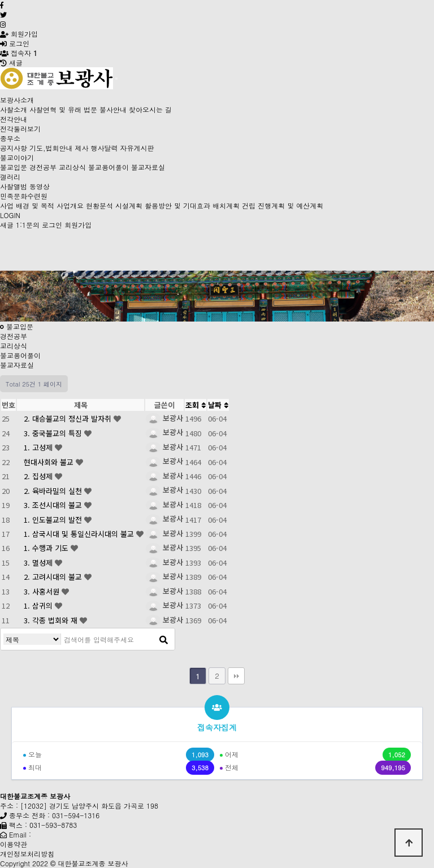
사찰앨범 (14, 186)
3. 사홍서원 (43, 591)
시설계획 (129, 205)
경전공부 (43, 167)
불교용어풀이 (108, 167)
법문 (90, 109)
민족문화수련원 (24, 196)
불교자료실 (148, 167)
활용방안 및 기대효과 (177, 205)
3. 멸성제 (39, 563)
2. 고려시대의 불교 (54, 577)
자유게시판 (137, 148)
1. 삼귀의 (39, 606)
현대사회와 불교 (50, 462)
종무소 (10, 138)
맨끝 (236, 676)
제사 (82, 148)
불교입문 (14, 167)
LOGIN (10, 215)
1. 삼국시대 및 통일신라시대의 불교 (80, 534)
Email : (20, 834)
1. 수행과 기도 (47, 548)
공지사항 (14, 148)
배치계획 (226, 205)
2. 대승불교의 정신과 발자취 (69, 418)
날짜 (218, 405)
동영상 (40, 186)
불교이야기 (17, 157)
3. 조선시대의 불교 (54, 505)
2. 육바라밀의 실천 (54, 491)
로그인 (15, 43)
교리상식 (72, 167)
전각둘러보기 (20, 129)
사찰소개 (14, 109)
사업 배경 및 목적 (27, 205)
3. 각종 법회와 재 (52, 620)
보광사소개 (17, 100)
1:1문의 (28, 225)
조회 (196, 405)
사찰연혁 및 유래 (55, 109)
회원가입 (19, 34)
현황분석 (99, 205)
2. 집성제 (39, 476)
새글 (7, 225)
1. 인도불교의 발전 (54, 520)
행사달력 (105, 148)
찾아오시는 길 (150, 109)
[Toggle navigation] (116, 79)
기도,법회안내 (51, 148)
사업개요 (70, 205)
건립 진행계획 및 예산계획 (283, 205)
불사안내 (113, 109)
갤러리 (10, 177)
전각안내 (14, 119)
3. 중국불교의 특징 (54, 433)
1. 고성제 (39, 447)
